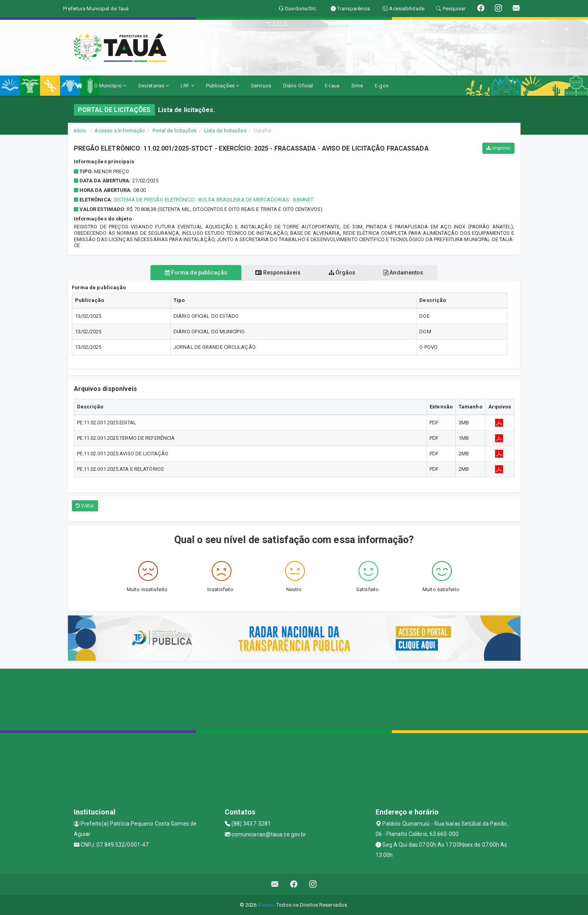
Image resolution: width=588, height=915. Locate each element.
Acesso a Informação (120, 131)
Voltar (85, 506)
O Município (110, 86)
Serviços (261, 86)
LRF (187, 86)
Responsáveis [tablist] (275, 273)
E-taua (332, 86)
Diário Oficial (298, 86)
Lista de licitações (225, 131)
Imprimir (498, 148)
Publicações (223, 86)
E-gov (382, 86)
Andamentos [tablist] (411, 273)
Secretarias (153, 86)
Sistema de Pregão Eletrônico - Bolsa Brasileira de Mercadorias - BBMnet (213, 200)
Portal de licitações (175, 131)
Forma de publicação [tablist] (188, 273)
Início (80, 131)
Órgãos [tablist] (345, 273)
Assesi (266, 905)
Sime (357, 86)
